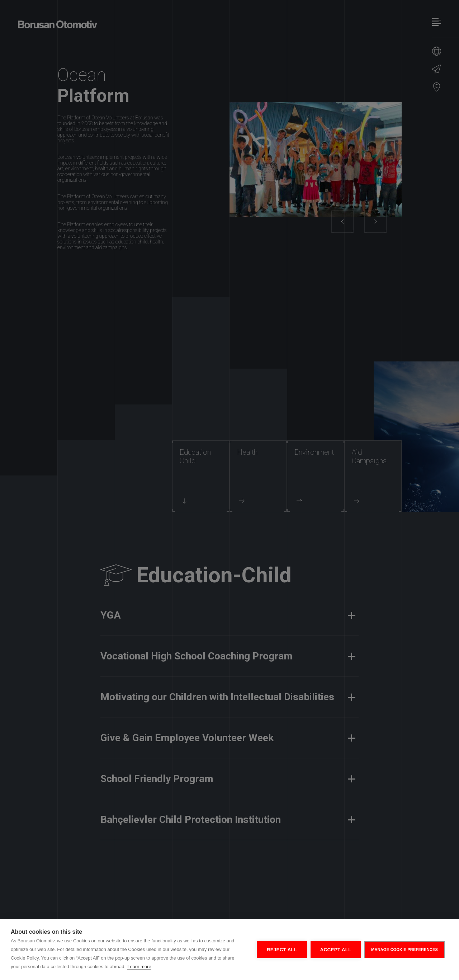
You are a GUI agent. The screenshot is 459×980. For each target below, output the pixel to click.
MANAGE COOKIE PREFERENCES (404, 950)
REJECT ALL (282, 950)
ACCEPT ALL (336, 950)
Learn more (139, 967)
